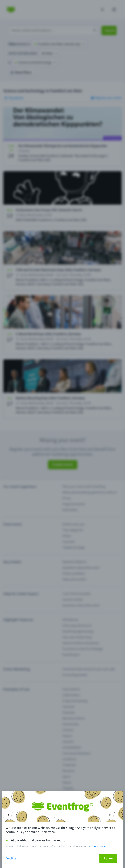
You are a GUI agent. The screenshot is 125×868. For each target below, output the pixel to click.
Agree (108, 858)
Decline (11, 858)
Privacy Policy (99, 846)
